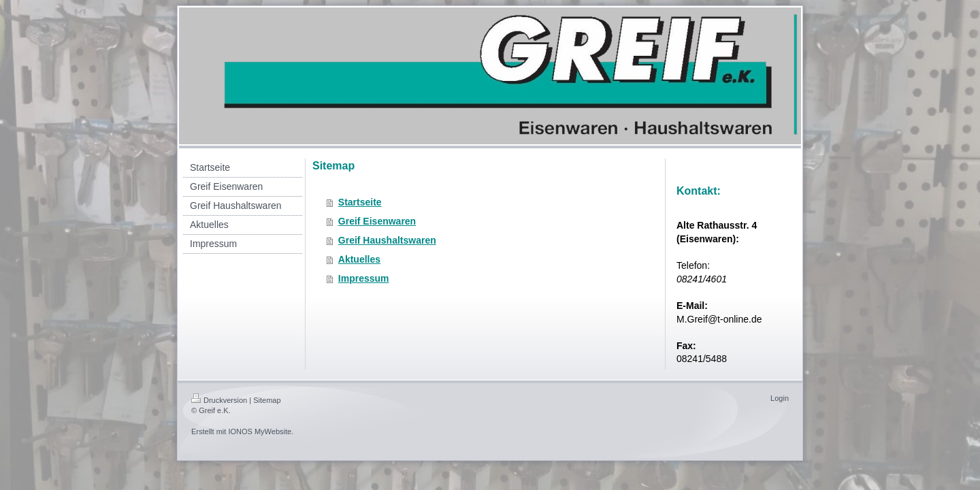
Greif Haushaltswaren (387, 240)
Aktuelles (359, 259)
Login (780, 398)
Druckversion (219, 400)
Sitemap (267, 400)
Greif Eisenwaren (377, 221)
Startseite (360, 202)
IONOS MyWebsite (260, 431)
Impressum (364, 278)
